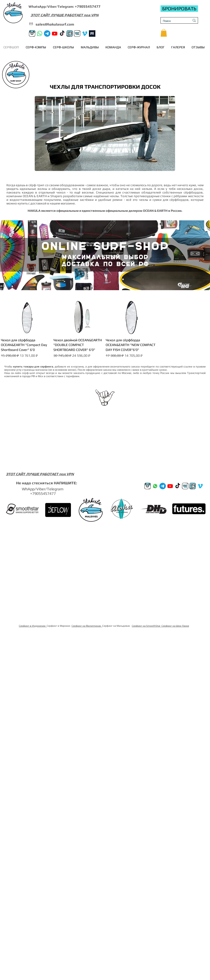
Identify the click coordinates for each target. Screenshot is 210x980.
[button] (164, 33)
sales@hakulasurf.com (55, 24)
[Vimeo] (85, 34)
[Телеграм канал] (47, 34)
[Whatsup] (155, 486)
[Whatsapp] (40, 34)
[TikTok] (62, 34)
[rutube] (92, 34)
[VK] (77, 34)
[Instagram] (32, 34)
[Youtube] (55, 34)
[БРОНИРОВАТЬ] (179, 9)
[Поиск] (173, 21)
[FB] (70, 34)
